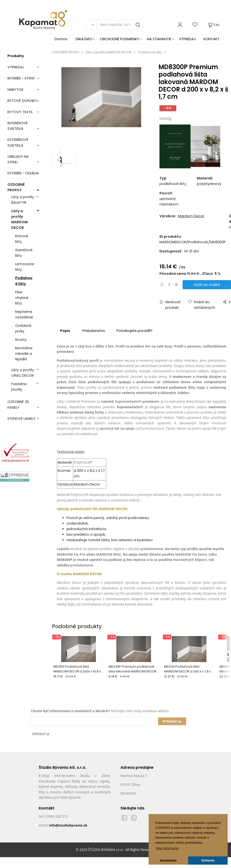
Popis (65, 331)
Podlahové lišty (24, 281)
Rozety (21, 340)
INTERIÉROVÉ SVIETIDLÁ (18, 126)
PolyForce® (83, 462)
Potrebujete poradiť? (135, 331)
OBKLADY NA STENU (18, 159)
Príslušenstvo (94, 331)
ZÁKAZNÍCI (84, 39)
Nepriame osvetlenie (24, 314)
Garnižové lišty (24, 253)
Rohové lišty (22, 239)
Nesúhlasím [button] (168, 861)
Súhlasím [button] (208, 861)
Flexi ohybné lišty (22, 298)
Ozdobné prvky (23, 328)
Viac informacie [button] (167, 848)
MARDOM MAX (109, 554)
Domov (61, 39)
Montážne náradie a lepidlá (24, 354)
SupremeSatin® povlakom (137, 401)
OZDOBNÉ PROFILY (16, 187)
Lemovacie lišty (25, 267)
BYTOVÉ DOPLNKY (22, 101)
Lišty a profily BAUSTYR (23, 200)
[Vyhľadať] (92, 25)
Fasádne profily (19, 387)
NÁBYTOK (15, 90)
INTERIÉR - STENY (21, 78)
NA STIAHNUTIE (159, 39)
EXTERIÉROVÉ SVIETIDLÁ (18, 142)
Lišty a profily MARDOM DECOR (20, 219)
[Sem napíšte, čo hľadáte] (121, 25)
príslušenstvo (152, 428)
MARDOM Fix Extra (191, 554)
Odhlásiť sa (41, 734)
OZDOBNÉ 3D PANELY (18, 404)
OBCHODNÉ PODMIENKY (120, 39)
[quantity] (169, 285)
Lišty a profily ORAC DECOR (23, 373)
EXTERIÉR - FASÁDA (23, 173)
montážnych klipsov (190, 560)
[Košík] (213, 25)
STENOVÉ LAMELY (22, 419)
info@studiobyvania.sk (68, 825)
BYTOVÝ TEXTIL (20, 112)
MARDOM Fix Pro (71, 554)
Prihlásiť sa (172, 721)
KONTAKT (211, 39)
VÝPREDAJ (187, 39)
